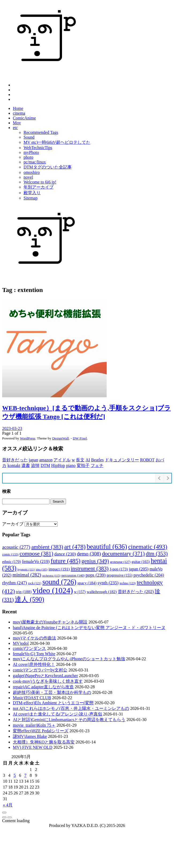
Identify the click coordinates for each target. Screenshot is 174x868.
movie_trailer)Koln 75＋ (34, 725)
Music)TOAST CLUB (32, 698)
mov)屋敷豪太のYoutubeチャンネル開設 (50, 622)
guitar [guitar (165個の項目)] (141, 562)
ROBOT (147, 460)
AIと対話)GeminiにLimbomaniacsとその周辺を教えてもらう (69, 720)
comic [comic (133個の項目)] (10, 554)
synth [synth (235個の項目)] (108, 583)
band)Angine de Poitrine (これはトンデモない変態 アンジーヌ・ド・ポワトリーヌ (89, 628)
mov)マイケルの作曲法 (34, 638)
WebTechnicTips (38, 148)
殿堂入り (32, 193)
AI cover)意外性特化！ (34, 664)
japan (34, 460)
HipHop (58, 465)
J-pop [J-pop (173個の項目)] (119, 569)
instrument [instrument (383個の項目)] (90, 569)
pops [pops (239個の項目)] (96, 575)
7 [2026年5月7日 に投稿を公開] (25, 775)
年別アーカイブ (38, 187)
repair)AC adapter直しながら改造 (43, 687)
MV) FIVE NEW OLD (33, 747)
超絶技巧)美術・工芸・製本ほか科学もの (52, 692)
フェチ (97, 465)
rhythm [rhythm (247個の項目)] (15, 583)
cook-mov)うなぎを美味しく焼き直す (48, 681)
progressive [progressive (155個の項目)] (119, 575)
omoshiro (32, 172)
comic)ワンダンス (29, 648)
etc (15, 128)
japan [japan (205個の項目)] (139, 569)
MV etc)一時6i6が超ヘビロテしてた (57, 142)
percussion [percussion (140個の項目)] (73, 575)
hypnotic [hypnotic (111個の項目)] (26, 569)
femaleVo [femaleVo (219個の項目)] (36, 561)
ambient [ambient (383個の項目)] (47, 547)
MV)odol (21, 643)
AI (88, 460)
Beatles (97, 460)
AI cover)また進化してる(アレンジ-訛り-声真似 (57, 714)
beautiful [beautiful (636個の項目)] (107, 546)
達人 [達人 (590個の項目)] (29, 599)
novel (28, 177)
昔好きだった (15, 460)
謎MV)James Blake (30, 736)
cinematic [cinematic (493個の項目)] (148, 547)
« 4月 (8, 805)
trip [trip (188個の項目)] (24, 592)
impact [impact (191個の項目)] (59, 569)
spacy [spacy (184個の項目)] (87, 583)
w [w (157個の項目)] (80, 592)
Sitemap (30, 198)
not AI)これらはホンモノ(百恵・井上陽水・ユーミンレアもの (71, 708)
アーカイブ (13, 524)
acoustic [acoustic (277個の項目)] (16, 547)
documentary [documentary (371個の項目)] (123, 554)
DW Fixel (80, 438)
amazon (46, 460)
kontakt (14, 465)
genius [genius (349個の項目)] (95, 561)
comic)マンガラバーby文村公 (40, 670)
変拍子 (83, 465)
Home (18, 108)
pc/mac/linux (35, 162)
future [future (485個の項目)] (66, 561)
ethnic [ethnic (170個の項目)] (11, 562)
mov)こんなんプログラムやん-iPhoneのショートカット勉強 (69, 659)
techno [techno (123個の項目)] (128, 583)
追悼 (35, 465)
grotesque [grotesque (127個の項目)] (120, 562)
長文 (80, 460)
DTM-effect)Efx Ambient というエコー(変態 (53, 703)
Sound (29, 137)
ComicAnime (24, 118)
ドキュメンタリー (122, 460)
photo (28, 157)
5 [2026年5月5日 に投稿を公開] (15, 775)
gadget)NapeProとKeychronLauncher (45, 676)
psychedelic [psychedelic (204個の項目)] (149, 575)
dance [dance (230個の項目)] (65, 554)
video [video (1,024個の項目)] (53, 590)
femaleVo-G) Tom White (34, 654)
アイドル (62, 460)
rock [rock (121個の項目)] (35, 583)
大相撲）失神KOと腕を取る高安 (44, 742)
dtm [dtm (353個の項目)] (157, 554)
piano (71, 465)
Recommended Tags (41, 132)
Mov (17, 123)
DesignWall (61, 438)
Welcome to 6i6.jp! (40, 182)
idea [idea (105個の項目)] (42, 569)
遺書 (26, 465)
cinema (19, 113)
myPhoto (31, 152)
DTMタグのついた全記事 (48, 167)
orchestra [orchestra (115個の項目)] (51, 575)
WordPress (27, 438)
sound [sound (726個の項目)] (59, 582)
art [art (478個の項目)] (75, 547)
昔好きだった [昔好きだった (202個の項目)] (136, 592)
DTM (45, 465)
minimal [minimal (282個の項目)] (27, 575)
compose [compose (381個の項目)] (36, 554)
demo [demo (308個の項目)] (89, 554)
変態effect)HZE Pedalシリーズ (41, 731)
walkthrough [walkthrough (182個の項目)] (102, 592)
